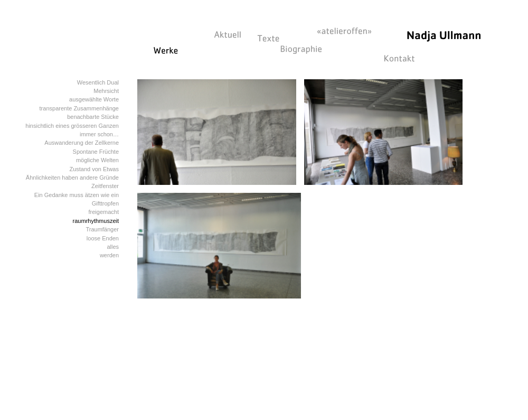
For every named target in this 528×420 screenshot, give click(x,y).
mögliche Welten (97, 160)
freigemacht (104, 212)
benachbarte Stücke (93, 117)
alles (113, 247)
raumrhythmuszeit (96, 221)
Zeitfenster (105, 186)
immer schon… (99, 134)
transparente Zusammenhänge (79, 108)
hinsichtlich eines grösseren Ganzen (72, 126)
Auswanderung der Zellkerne (82, 143)
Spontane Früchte (96, 152)
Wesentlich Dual (98, 82)
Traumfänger (102, 229)
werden (109, 255)
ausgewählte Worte (94, 99)
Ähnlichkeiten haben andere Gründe (72, 178)
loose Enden (103, 238)
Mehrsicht (106, 91)
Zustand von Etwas (94, 169)
